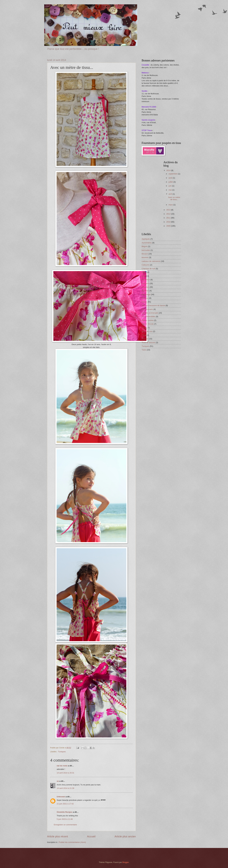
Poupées (145, 287)
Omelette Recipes (65, 812)
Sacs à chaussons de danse (153, 305)
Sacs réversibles (148, 317)
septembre (173, 174)
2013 (169, 210)
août (171, 178)
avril (170, 194)
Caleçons (146, 265)
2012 (169, 214)
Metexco (145, 73)
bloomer (145, 257)
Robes (144, 302)
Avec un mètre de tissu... (174, 198)
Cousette (145, 65)
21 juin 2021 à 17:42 (65, 804)
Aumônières (147, 243)
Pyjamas (145, 291)
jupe (143, 276)
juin (170, 186)
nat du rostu (62, 766)
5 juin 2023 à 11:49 (65, 819)
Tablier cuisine (148, 320)
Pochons (145, 283)
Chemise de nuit (148, 269)
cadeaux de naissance (151, 261)
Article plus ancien (125, 836)
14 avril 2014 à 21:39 (65, 788)
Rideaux (145, 298)
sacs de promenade (150, 313)
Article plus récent (58, 836)
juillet (171, 182)
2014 (169, 170)
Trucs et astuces (148, 343)
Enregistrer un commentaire (65, 825)
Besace (145, 254)
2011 (169, 218)
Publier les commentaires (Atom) (72, 842)
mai (170, 190)
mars (171, 205)
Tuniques (62, 752)
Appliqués (146, 239)
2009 (169, 226)
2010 (169, 222)
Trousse (145, 339)
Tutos (144, 350)
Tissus (144, 328)
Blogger (126, 862)
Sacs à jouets (147, 309)
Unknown (61, 797)
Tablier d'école (148, 324)
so (58, 781)
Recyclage (146, 294)
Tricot (144, 335)
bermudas (146, 250)
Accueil (91, 836)
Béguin (145, 246)
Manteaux (146, 280)
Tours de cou (147, 331)
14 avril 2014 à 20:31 (65, 773)
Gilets (144, 272)
